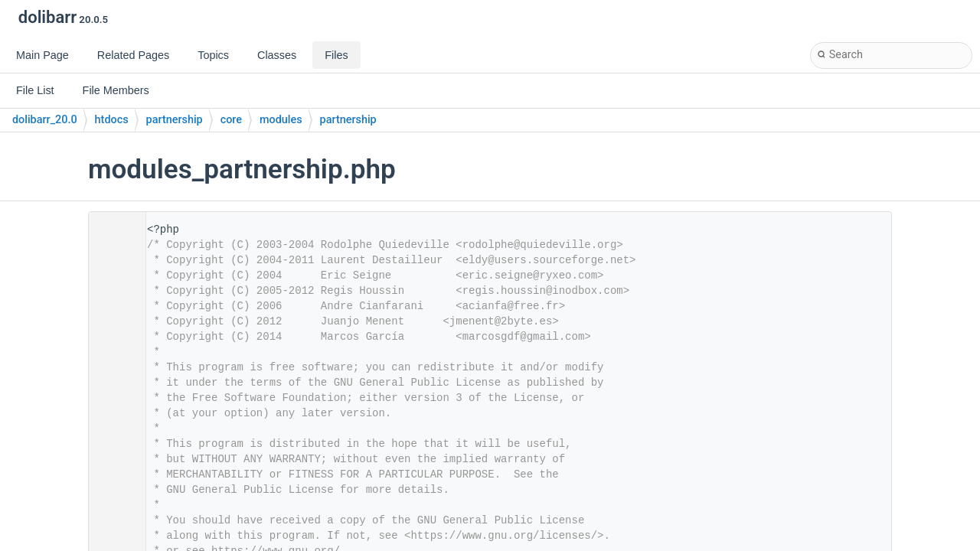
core (231, 120)
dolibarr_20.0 (45, 120)
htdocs (112, 120)
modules (281, 120)
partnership (175, 120)
